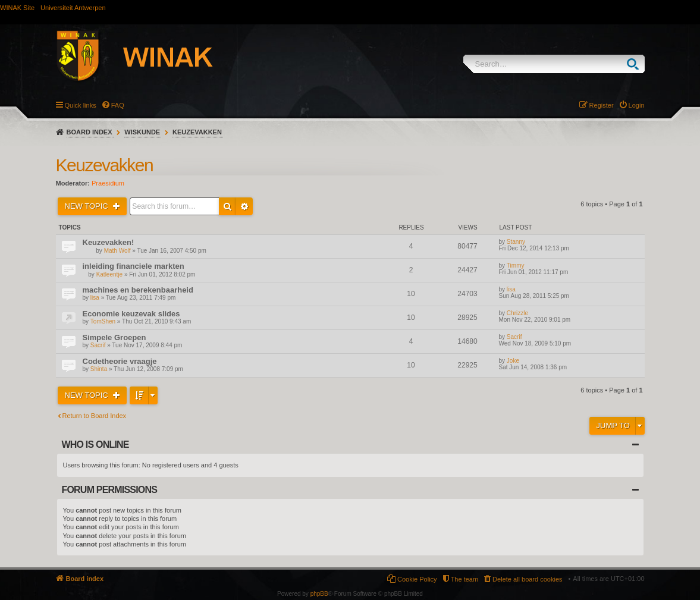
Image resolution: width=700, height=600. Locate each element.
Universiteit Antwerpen (73, 8)
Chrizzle (517, 313)
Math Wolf (117, 251)
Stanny (516, 242)
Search (635, 64)
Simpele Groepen (114, 337)
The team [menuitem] (464, 579)
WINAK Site (17, 8)
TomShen (103, 321)
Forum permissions (110, 490)
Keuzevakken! (109, 242)
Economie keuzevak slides (131, 314)
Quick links (81, 105)
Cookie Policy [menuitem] (417, 579)
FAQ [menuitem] (118, 105)
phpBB (319, 594)
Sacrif (98, 345)
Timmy (516, 266)
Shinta (99, 369)
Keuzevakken (197, 132)
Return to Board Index (95, 416)
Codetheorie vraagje (120, 361)
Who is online (95, 444)
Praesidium (108, 183)
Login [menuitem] (637, 105)
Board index (90, 132)
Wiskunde (142, 132)
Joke (513, 361)
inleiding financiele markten (134, 266)
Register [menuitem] (602, 105)
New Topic (88, 206)
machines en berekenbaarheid (138, 290)
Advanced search (244, 206)
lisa (95, 298)
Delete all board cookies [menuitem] (527, 579)
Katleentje (109, 274)
